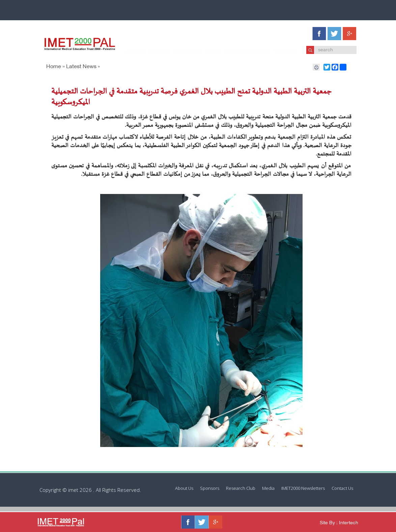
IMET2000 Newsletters (241, 51)
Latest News (81, 67)
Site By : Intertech (339, 523)
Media (206, 51)
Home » (55, 67)
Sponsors (153, 51)
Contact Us (279, 51)
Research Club (181, 51)
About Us (129, 51)
